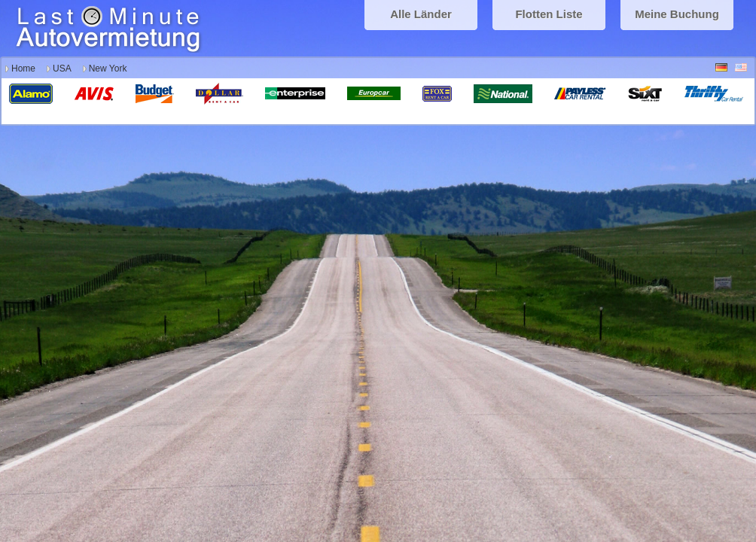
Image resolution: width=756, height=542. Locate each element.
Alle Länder (421, 14)
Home (23, 69)
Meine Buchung (677, 14)
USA (62, 69)
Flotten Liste (549, 14)
